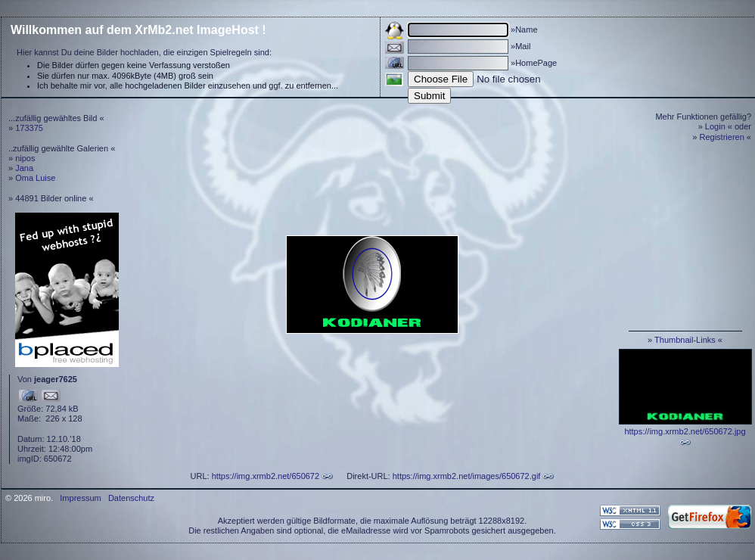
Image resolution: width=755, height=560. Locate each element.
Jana (24, 168)
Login (715, 126)
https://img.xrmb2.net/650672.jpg (685, 431)
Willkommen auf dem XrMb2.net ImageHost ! (138, 30)
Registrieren (722, 137)
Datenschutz (131, 498)
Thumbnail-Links (685, 340)
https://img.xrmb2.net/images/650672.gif (467, 476)
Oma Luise (35, 178)
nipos (25, 158)
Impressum (80, 498)
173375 (29, 128)
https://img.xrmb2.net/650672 (266, 476)
